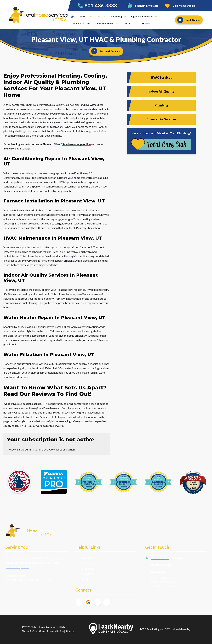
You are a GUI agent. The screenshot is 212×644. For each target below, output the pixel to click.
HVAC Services (161, 77)
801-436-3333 (101, 6)
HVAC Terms (90, 574)
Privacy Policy (55, 631)
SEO (168, 629)
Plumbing (118, 16)
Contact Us (158, 571)
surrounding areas (17, 567)
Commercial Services (161, 119)
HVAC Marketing (149, 629)
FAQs (86, 579)
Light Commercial (144, 16)
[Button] (143, 6)
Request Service (162, 565)
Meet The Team (92, 558)
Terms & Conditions (33, 631)
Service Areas (107, 23)
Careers (87, 563)
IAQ (101, 16)
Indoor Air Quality (161, 91)
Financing (88, 569)
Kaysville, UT (44, 563)
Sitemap (70, 631)
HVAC (86, 16)
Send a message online (77, 144)
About (129, 23)
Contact (145, 23)
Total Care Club (81, 23)
